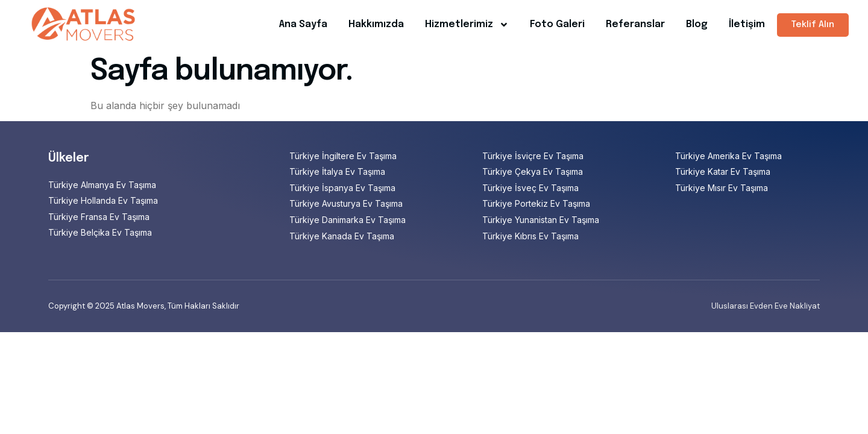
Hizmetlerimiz (467, 25)
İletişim (747, 24)
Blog (697, 24)
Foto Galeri (557, 24)
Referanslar (635, 24)
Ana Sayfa (303, 24)
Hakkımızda (376, 24)
